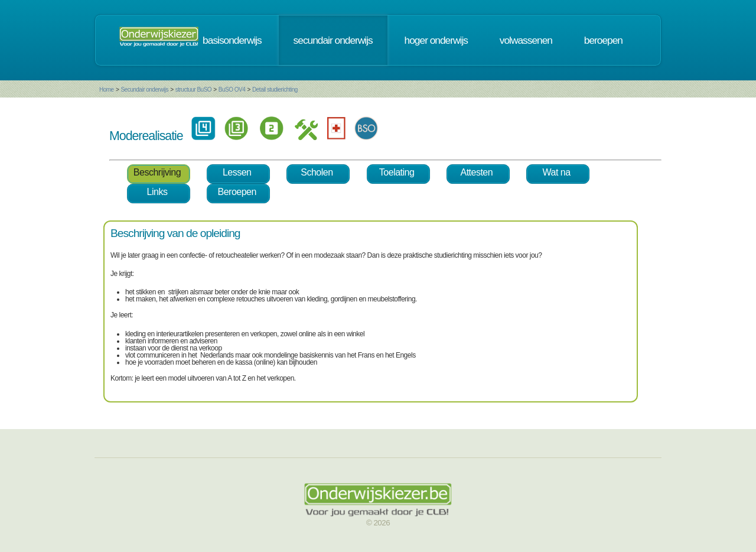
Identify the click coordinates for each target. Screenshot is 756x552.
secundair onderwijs (333, 40)
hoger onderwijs (436, 40)
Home (107, 90)
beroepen (603, 40)
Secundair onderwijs (144, 90)
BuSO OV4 (232, 90)
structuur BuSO (193, 90)
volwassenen (526, 40)
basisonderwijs (232, 40)
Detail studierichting (275, 90)
